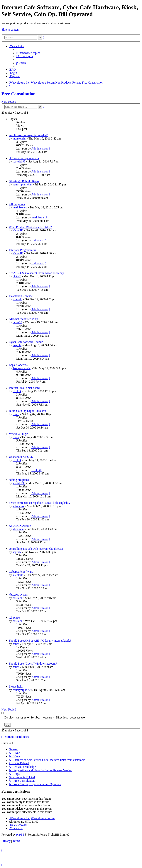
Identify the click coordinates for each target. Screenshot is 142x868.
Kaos (16, 437)
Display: (17, 717)
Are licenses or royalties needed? (28, 135)
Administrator (40, 148)
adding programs (19, 480)
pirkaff (17, 276)
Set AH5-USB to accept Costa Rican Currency (36, 273)
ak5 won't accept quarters (24, 158)
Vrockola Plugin (18, 434)
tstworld (17, 299)
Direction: (71, 717)
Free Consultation (18, 94)
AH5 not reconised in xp (23, 319)
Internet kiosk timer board (24, 388)
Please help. (16, 687)
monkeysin (19, 138)
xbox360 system (18, 595)
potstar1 (17, 598)
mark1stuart (20, 207)
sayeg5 (17, 552)
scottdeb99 (19, 161)
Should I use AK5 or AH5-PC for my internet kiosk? (40, 641)
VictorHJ (18, 230)
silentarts (18, 575)
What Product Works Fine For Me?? (30, 227)
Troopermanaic (22, 368)
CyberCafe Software (21, 572)
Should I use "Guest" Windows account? (33, 664)
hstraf (16, 644)
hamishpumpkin (22, 184)
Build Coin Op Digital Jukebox (27, 411)
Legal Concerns (18, 365)
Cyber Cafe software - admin (26, 342)
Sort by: (43, 717)
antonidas (18, 506)
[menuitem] (28, 53)
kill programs (17, 204)
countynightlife (22, 690)
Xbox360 (14, 618)
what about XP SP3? (21, 457)
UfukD (17, 391)
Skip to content (10, 30)
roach (16, 414)
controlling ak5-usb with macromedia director (36, 549)
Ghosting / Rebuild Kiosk (24, 181)
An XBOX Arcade (20, 526)
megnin (17, 345)
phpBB (20, 835)
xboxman (18, 529)
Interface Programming (23, 250)
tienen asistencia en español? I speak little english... (39, 503)
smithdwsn (38, 240)
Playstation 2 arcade (21, 296)
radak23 (17, 322)
